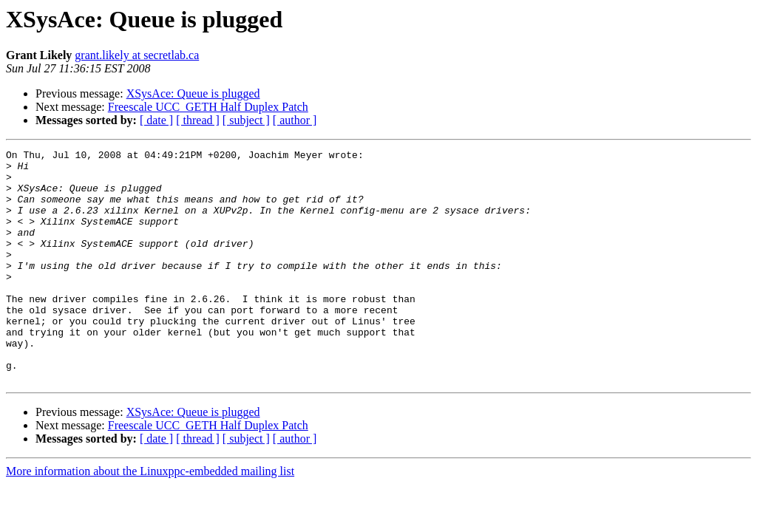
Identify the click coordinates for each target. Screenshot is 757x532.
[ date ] (156, 120)
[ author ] (295, 120)
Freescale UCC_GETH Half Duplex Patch (208, 107)
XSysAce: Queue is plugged (193, 93)
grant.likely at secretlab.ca (137, 55)
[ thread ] (198, 120)
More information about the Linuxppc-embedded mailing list (150, 518)
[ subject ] (246, 120)
